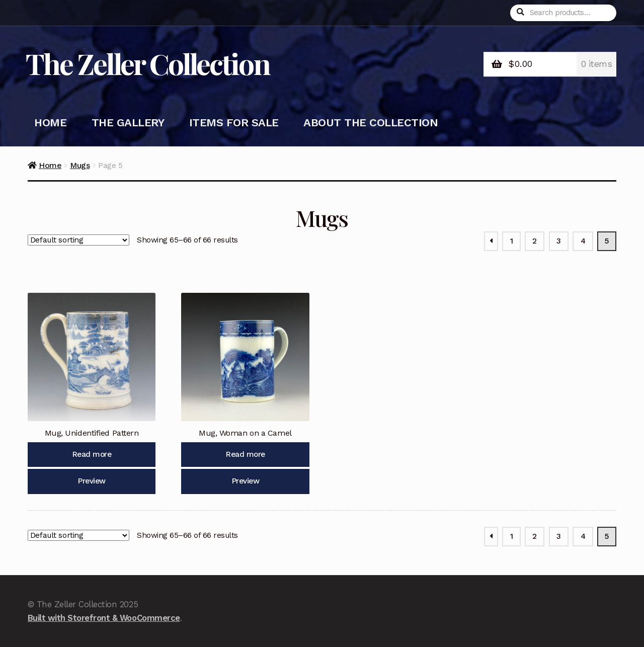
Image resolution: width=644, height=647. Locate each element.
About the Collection (371, 123)
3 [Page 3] (559, 241)
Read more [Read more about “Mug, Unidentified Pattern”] (92, 454)
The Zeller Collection (148, 63)
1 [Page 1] (512, 241)
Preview (92, 481)
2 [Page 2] (535, 241)
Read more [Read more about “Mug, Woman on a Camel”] (245, 454)
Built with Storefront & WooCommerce (104, 618)
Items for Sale (234, 123)
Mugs (80, 165)
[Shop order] (78, 240)
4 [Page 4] (583, 241)
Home (50, 123)
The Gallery (128, 123)
